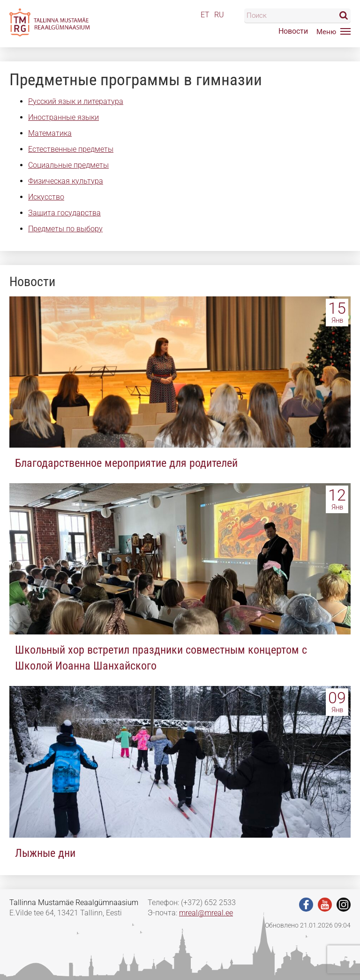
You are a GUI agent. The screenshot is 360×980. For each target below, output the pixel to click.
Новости (293, 31)
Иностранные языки (64, 117)
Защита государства (64, 213)
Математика (50, 133)
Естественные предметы (71, 149)
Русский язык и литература (76, 101)
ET (205, 15)
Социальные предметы (68, 165)
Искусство (46, 197)
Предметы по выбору (65, 229)
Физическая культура (66, 181)
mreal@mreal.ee (206, 913)
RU (219, 15)
